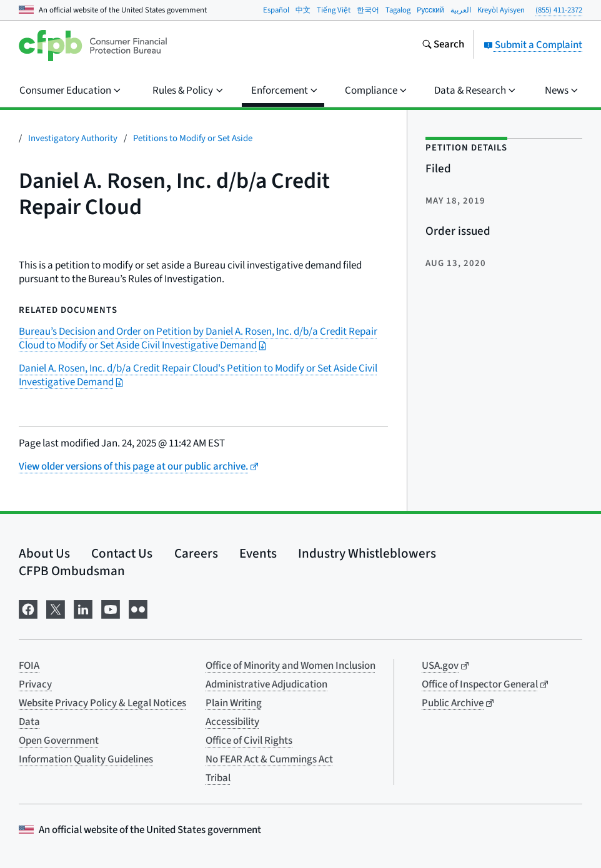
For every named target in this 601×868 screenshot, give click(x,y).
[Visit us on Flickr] (138, 609)
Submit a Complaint (533, 45)
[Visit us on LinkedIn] (83, 609)
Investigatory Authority (73, 138)
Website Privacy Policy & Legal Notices (102, 703)
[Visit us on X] (56, 609)
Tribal (218, 778)
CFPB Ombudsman (72, 571)
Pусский (430, 10)
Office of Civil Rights (249, 741)
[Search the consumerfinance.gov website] (443, 46)
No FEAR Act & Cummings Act (269, 759)
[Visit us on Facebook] (28, 609)
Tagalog (398, 10)
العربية (461, 10)
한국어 (368, 10)
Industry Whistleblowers (367, 553)
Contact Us (122, 553)
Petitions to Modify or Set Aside (193, 138)
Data (29, 722)
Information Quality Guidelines (86, 759)
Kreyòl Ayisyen (501, 10)
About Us (44, 553)
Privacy (35, 684)
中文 (303, 10)
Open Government (59, 741)
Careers (196, 553)
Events (258, 553)
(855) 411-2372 (559, 10)
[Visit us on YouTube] (111, 609)
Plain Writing (234, 703)
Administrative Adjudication (266, 684)
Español (276, 10)
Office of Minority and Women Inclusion (291, 666)
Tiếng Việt (334, 10)
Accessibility (232, 722)
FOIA (29, 666)
